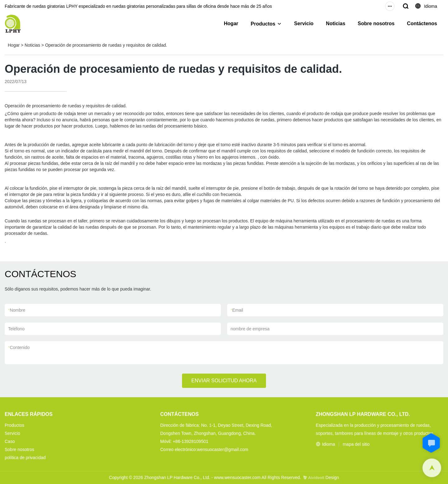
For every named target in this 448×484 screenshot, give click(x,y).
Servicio (304, 23)
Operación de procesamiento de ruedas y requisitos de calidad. (106, 45)
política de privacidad (25, 458)
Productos (263, 24)
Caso (10, 441)
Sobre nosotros (376, 23)
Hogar (231, 23)
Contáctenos (422, 23)
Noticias (336, 23)
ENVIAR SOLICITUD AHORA (224, 381)
